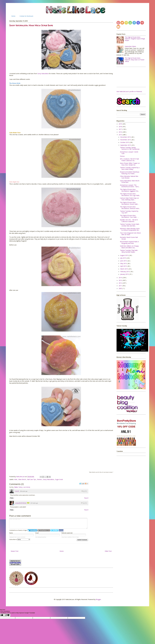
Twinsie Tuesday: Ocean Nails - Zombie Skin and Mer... (130, 225)
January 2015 (125, 274)
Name (11, 533)
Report (86, 498)
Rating (20, 487)
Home (13, 16)
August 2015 (125, 255)
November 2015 (126, 140)
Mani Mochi (22, 479)
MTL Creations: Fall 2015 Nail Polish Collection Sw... (129, 160)
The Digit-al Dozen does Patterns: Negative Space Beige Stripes (135, 39)
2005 (121, 288)
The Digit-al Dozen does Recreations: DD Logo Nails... (130, 195)
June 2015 (124, 261)
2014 (121, 278)
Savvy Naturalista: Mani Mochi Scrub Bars (130, 182)
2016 (121, 132)
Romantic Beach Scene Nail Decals (129, 238)
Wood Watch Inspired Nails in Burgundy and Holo (129, 242)
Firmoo (122, 156)
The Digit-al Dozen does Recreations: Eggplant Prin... (130, 190)
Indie (16, 479)
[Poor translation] (7, 615)
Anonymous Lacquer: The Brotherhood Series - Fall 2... (130, 186)
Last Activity (27, 487)
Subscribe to (20, 539)
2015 (121, 135)
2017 (121, 129)
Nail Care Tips (32, 479)
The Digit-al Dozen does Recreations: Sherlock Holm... (130, 208)
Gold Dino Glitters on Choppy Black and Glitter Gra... (129, 247)
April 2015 (124, 266)
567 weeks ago (34, 503)
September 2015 (126, 145)
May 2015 (124, 263)
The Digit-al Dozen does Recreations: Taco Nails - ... (129, 216)
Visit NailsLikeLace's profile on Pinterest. (129, 91)
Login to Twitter (54, 530)
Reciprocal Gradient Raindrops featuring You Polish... (130, 173)
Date (16, 487)
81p (28, 503)
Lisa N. (17, 491)
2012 (121, 283)
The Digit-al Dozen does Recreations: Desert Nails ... (129, 203)
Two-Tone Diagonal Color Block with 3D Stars (130, 234)
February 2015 (125, 272)
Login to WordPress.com (44, 530)
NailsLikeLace (21, 477)
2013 (121, 280)
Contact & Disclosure (26, 16)
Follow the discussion (87, 484)
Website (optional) (67, 533)
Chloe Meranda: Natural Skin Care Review (129, 177)
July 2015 (123, 258)
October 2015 (125, 142)
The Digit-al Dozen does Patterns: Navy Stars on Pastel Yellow (134, 60)
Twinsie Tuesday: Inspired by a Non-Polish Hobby (130, 168)
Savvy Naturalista (43, 74)
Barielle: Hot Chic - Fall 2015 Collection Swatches (129, 221)
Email (37, 533)
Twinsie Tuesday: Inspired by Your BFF (129, 212)
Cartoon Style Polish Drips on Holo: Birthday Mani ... (129, 199)
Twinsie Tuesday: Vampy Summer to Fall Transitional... (130, 148)
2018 (121, 127)
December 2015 (126, 137)
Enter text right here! (48, 523)
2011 (121, 286)
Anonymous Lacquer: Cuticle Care (129, 153)
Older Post (108, 551)
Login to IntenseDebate (32, 530)
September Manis (130, 46)
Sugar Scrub (59, 479)
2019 (121, 124)
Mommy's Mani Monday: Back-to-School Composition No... (130, 229)
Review (40, 479)
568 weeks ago (24, 491)
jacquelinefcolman (21, 503)
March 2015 (124, 269)
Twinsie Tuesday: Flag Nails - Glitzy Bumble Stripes (129, 251)
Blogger (98, 599)
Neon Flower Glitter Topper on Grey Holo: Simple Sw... (130, 164)
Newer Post (15, 551)
